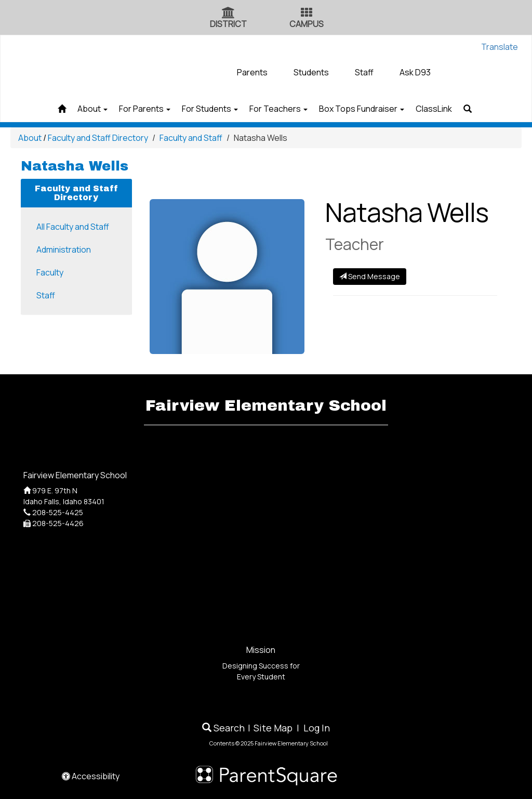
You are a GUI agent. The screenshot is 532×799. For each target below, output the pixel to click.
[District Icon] (228, 14)
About (72, 109)
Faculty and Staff (191, 138)
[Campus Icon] (307, 14)
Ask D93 (415, 72)
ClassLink (455, 109)
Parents (252, 72)
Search (223, 728)
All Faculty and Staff (73, 227)
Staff (364, 72)
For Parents (132, 109)
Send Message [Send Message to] (370, 276)
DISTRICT (228, 24)
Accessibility (91, 776)
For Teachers (283, 109)
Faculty (50, 272)
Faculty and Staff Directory (98, 138)
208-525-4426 (58, 523)
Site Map (273, 728)
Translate (500, 47)
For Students (206, 109)
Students (311, 72)
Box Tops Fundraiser (374, 109)
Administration (64, 250)
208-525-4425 (58, 512)
